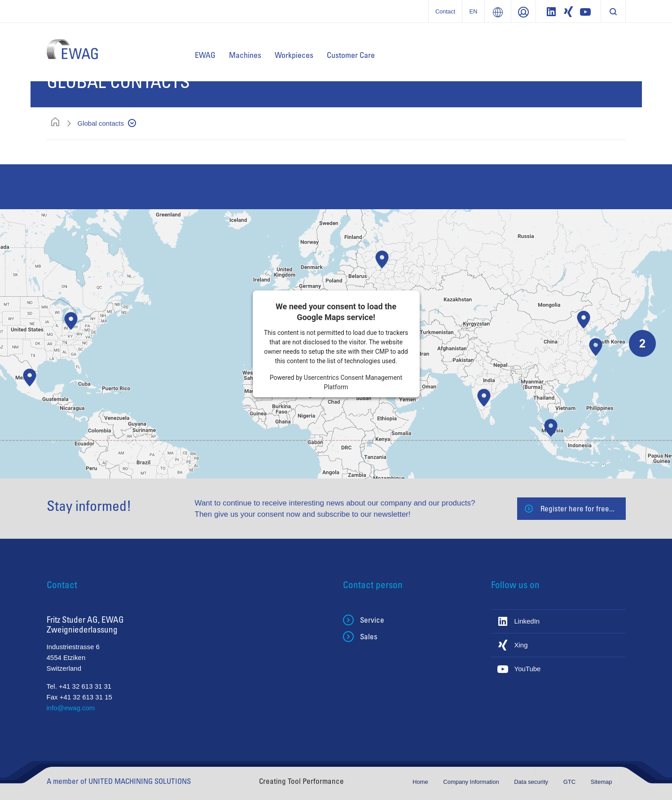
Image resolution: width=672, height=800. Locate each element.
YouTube (528, 669)
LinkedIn (527, 621)
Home (421, 782)
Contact (446, 11)
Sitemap (602, 782)
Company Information (472, 782)
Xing (521, 645)
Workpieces (294, 55)
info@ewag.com (71, 708)
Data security (532, 782)
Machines (245, 55)
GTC (570, 782)
